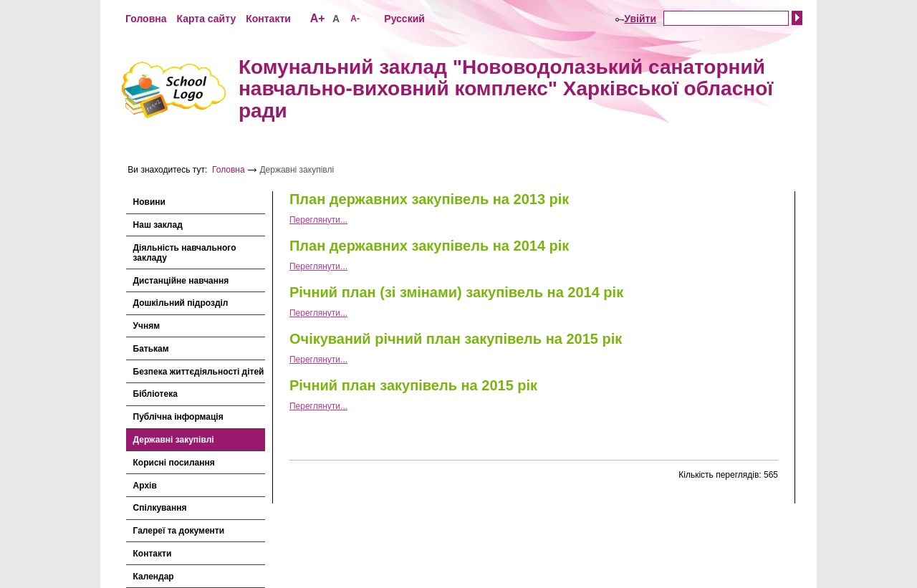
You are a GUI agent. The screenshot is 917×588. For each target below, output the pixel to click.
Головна (146, 19)
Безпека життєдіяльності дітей (199, 372)
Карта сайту (206, 19)
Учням (147, 326)
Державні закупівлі (174, 440)
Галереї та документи (179, 531)
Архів (145, 486)
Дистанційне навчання (181, 281)
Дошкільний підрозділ (181, 303)
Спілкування (160, 508)
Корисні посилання (174, 463)
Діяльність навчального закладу (185, 253)
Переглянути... (318, 220)
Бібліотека (155, 394)
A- (355, 19)
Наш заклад (158, 225)
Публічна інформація (178, 417)
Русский (404, 19)
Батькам (151, 349)
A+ (318, 18)
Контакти (268, 19)
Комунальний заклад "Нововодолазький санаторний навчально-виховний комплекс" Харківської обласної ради (506, 89)
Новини (149, 202)
